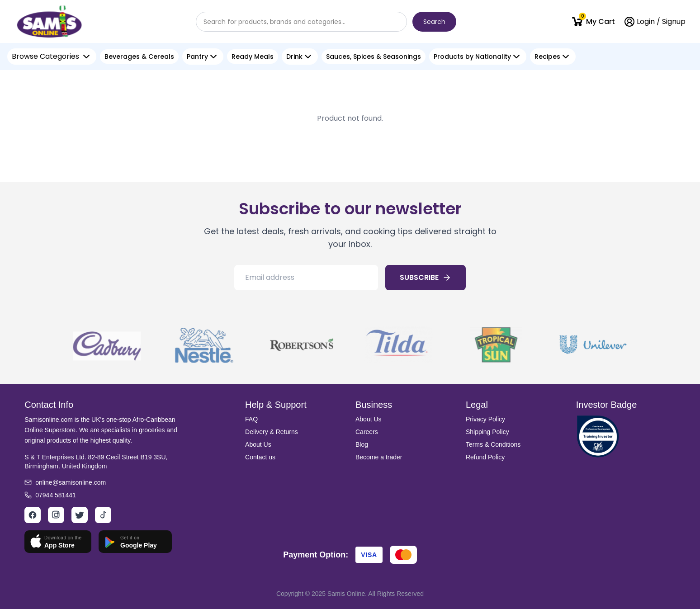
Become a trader (379, 457)
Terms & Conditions (493, 444)
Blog (362, 444)
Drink (294, 57)
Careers (367, 432)
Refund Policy (485, 457)
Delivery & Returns (272, 432)
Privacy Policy (485, 419)
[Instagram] (56, 515)
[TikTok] (103, 515)
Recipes (547, 57)
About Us (258, 444)
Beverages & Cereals (139, 57)
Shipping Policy (487, 432)
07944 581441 (56, 495)
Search (434, 22)
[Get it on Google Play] (135, 542)
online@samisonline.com (71, 482)
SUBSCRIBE (426, 277)
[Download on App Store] (58, 542)
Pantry (197, 57)
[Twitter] (80, 515)
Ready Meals (253, 57)
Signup (674, 21)
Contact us (260, 457)
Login (646, 21)
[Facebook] (33, 515)
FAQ (251, 419)
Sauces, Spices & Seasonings (374, 57)
